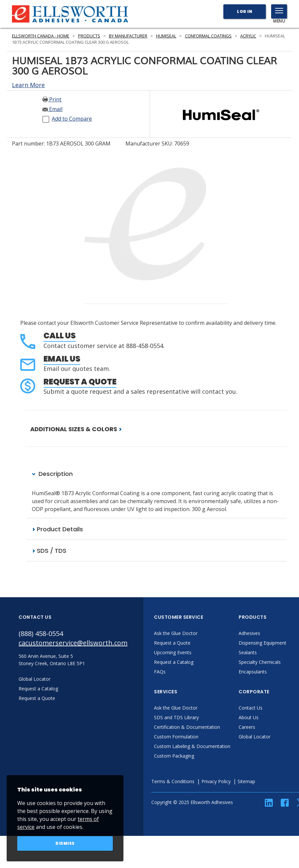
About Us (249, 717)
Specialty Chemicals (260, 662)
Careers (247, 727)
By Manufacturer (128, 36)
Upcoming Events (173, 652)
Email (52, 109)
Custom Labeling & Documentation (192, 746)
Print (52, 99)
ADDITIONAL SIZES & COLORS (76, 429)
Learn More (28, 85)
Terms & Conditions (173, 781)
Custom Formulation (176, 737)
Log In (245, 11)
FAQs (160, 672)
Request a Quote (80, 382)
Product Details (57, 529)
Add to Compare (72, 119)
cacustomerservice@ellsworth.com (73, 643)
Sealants (248, 652)
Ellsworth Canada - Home (41, 36)
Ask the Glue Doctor (176, 633)
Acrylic (248, 36)
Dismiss (65, 843)
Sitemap (246, 781)
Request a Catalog (174, 662)
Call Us (60, 336)
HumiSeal (166, 36)
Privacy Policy (216, 781)
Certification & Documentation (187, 727)
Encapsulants (253, 672)
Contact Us (251, 708)
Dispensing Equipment (262, 643)
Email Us (62, 359)
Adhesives (249, 633)
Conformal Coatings (208, 36)
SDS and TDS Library (176, 717)
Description (52, 474)
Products (89, 36)
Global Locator (255, 737)
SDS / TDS (49, 551)
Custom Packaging (174, 756)
